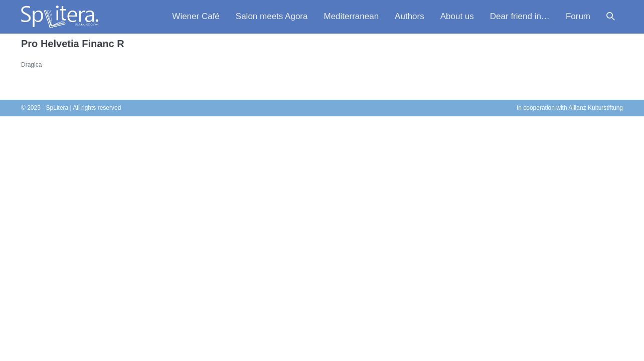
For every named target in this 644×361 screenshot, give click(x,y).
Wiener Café (196, 16)
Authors (410, 16)
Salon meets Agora (272, 16)
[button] (611, 17)
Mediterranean (351, 16)
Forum (578, 16)
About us (457, 16)
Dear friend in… (520, 16)
